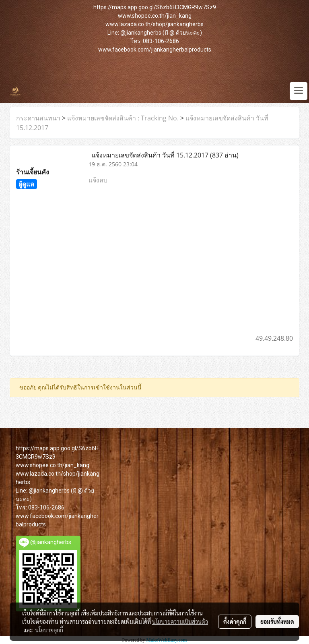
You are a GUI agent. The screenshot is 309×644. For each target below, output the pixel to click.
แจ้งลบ (98, 180)
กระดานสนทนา (38, 118)
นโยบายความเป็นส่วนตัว (180, 621)
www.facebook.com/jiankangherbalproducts (155, 50)
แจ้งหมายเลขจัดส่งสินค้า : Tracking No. (123, 118)
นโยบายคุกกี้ (49, 630)
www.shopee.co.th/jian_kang (155, 16)
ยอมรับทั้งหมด (277, 621)
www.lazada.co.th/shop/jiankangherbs (154, 24)
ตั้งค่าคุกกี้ (235, 621)
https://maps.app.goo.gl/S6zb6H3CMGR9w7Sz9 (155, 7)
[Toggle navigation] (299, 91)
